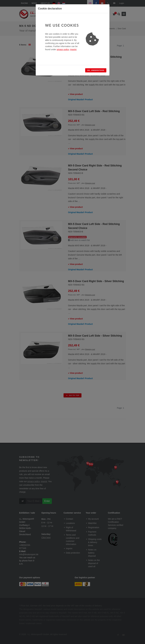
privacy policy (63, 49)
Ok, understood (96, 70)
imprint (73, 49)
